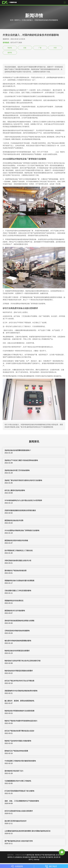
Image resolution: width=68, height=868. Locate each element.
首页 (12, 20)
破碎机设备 (30, 855)
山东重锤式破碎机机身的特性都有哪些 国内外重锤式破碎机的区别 (27, 831)
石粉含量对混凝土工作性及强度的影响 (18, 591)
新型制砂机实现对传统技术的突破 (16, 540)
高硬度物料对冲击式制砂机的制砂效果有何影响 (21, 691)
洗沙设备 (42, 857)
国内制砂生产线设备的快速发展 (16, 571)
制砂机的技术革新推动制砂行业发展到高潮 (19, 711)
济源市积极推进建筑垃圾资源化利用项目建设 (20, 510)
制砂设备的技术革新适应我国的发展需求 (19, 671)
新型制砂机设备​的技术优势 (14, 520)
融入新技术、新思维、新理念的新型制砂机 (19, 701)
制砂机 (10, 48)
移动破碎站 (26, 857)
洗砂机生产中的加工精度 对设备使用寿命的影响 (21, 460)
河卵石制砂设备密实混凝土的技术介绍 (18, 561)
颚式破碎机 (49, 857)
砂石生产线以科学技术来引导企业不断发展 (19, 681)
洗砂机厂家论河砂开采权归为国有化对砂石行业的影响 (23, 480)
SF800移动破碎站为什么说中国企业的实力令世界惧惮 (23, 500)
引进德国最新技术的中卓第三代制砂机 (18, 781)
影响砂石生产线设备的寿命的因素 (16, 751)
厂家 (40, 48)
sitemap (37, 859)
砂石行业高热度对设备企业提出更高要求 (19, 811)
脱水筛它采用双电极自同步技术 (16, 821)
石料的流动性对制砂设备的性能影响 (17, 631)
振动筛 (56, 857)
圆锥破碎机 (35, 857)
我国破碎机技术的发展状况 (14, 601)
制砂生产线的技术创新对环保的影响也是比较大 (21, 721)
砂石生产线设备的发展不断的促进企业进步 (19, 731)
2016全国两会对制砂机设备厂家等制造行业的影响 (22, 530)
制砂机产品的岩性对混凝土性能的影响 (18, 741)
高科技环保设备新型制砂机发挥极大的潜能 (19, 621)
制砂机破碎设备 (50, 855)
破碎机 (10, 53)
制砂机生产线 (40, 855)
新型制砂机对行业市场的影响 (15, 611)
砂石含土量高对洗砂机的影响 (15, 490)
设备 (25, 48)
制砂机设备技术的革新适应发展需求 (17, 651)
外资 (55, 48)
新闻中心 (18, 20)
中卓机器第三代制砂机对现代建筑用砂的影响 (20, 761)
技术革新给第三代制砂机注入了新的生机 (19, 551)
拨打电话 (51, 866)
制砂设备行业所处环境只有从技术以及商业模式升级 (23, 661)
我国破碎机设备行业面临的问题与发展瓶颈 (19, 581)
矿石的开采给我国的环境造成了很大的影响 (19, 791)
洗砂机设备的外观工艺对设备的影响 (17, 470)
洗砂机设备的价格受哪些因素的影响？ (18, 450)
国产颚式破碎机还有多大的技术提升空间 (19, 841)
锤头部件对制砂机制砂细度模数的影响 (18, 641)
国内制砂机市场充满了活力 (14, 771)
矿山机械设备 (17, 857)
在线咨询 (17, 866)
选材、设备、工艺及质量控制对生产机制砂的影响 (22, 801)
